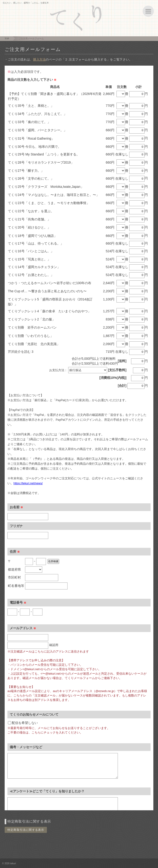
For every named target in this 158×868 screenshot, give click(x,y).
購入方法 (40, 59)
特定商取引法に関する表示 (26, 830)
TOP (7, 39)
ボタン (148, 11)
